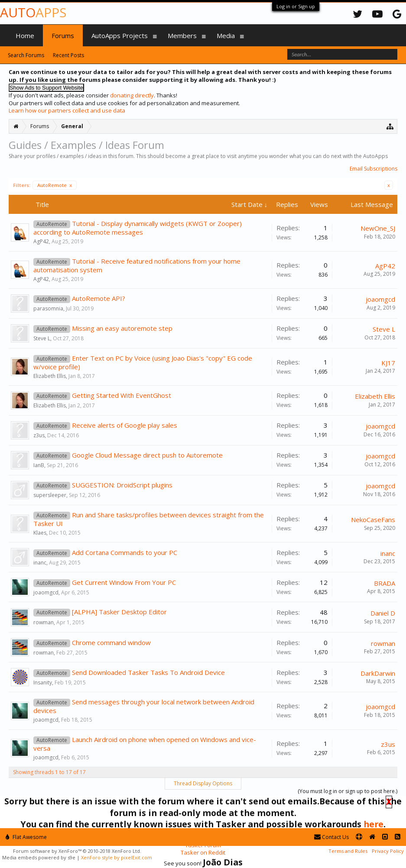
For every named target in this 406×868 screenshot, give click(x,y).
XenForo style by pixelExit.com (117, 857)
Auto (33, 12)
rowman (44, 622)
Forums (63, 35)
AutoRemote (55, 185)
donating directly (132, 95)
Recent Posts (68, 55)
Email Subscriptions (374, 169)
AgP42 (41, 241)
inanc (40, 563)
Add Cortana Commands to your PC (125, 552)
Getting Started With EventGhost (122, 395)
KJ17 (388, 363)
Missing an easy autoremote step (122, 328)
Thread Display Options (203, 783)
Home (25, 35)
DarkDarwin (378, 673)
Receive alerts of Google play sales (125, 425)
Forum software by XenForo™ (77, 851)
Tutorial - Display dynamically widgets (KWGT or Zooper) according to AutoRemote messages (138, 228)
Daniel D (383, 613)
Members (182, 35)
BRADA (385, 583)
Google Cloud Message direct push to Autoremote (147, 455)
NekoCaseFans (373, 520)
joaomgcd (380, 299)
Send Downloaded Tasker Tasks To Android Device (148, 672)
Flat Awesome (26, 837)
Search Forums (26, 55)
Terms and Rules (348, 851)
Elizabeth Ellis (50, 376)
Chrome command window (111, 642)
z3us (39, 435)
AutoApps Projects (120, 35)
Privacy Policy (388, 851)
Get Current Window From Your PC (124, 582)
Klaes (40, 533)
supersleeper (50, 495)
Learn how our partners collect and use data (67, 110)
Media (226, 35)
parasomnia (48, 308)
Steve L (42, 338)
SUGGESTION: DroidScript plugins (122, 485)
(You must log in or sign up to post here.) (348, 791)
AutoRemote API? (99, 298)
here (374, 824)
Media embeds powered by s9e (39, 857)
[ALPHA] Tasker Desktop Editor (119, 612)
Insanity (43, 682)
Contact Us (331, 837)
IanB (39, 465)
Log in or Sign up (296, 6)
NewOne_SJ (378, 228)
